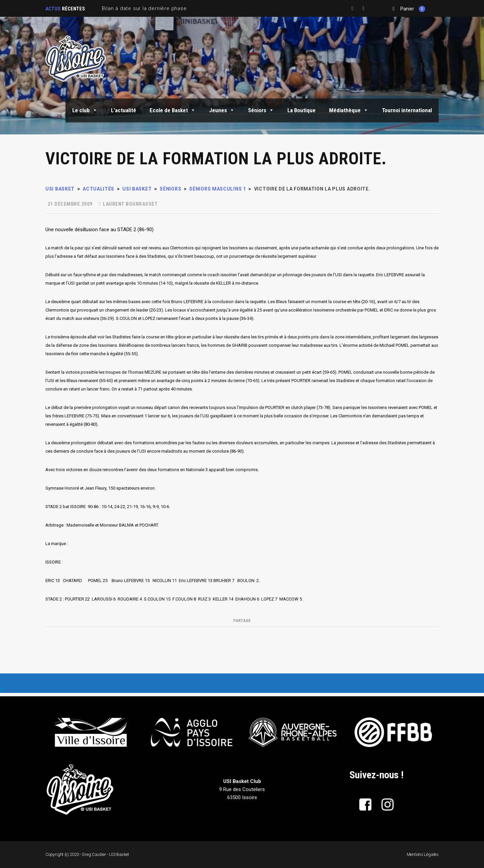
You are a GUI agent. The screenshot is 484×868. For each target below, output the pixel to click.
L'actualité (124, 110)
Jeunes (222, 110)
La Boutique (301, 110)
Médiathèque (349, 110)
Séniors (261, 110)
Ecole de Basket (173, 110)
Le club (85, 110)
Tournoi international (407, 110)
